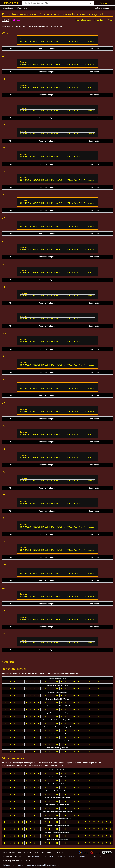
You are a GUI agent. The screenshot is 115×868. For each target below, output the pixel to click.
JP (59, 41)
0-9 (5, 682)
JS (66, 41)
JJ (45, 41)
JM (52, 41)
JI (44, 41)
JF (37, 41)
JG (39, 41)
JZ (82, 41)
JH (42, 41)
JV (72, 41)
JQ (61, 41)
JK (47, 41)
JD (33, 41)
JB (28, 41)
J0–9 (22, 41)
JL (49, 41)
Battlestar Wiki (11, 3)
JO (57, 41)
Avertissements (53, 865)
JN (54, 41)
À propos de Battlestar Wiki (35, 865)
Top (85, 41)
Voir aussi (91, 41)
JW (75, 41)
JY (79, 41)
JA (26, 41)
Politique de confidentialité (13, 865)
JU (70, 41)
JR (64, 41)
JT (68, 41)
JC (30, 41)
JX (77, 41)
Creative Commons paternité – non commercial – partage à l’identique (58, 856)
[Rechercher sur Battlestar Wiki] (58, 3)
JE (35, 41)
